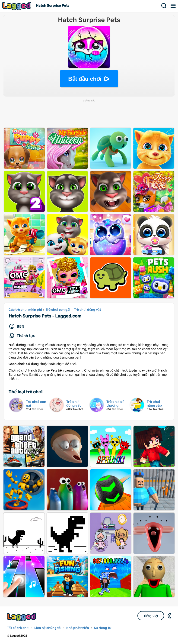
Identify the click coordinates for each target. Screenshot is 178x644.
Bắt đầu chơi (85, 79)
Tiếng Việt (151, 616)
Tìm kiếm (164, 6)
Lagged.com (22, 617)
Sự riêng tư (103, 628)
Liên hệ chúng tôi (48, 628)
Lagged (17, 6)
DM (170, 616)
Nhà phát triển (78, 628)
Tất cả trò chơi (18, 628)
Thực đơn (173, 6)
